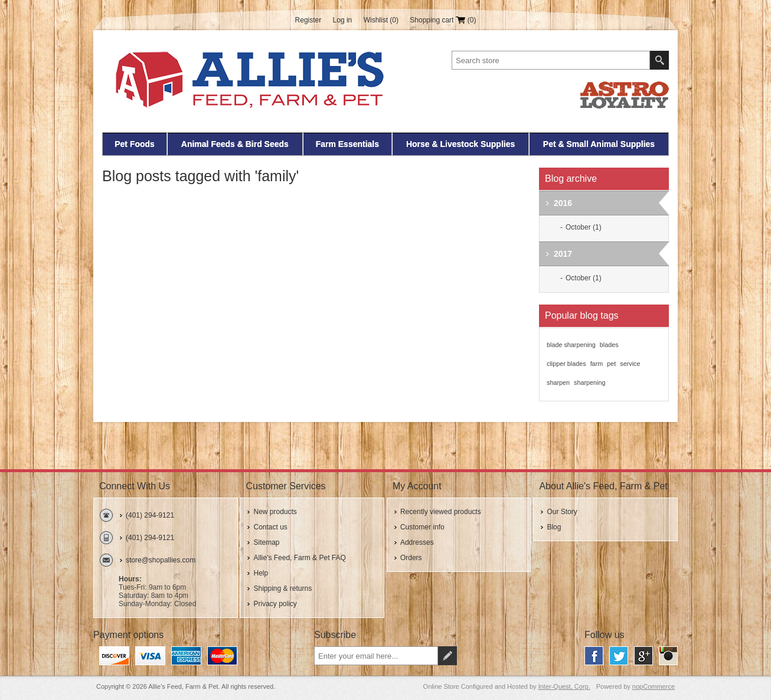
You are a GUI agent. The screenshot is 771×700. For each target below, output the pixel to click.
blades (609, 345)
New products (275, 512)
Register (308, 20)
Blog (554, 527)
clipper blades (566, 364)
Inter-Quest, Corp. (564, 686)
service (630, 364)
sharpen (558, 382)
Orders (411, 558)
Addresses (417, 542)
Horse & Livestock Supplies (460, 144)
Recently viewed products (441, 512)
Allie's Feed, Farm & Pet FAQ (299, 558)
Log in (343, 20)
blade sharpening (571, 345)
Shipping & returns (282, 588)
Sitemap (266, 542)
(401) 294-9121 (150, 515)
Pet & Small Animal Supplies (599, 144)
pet (611, 364)
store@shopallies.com (161, 560)
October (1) (584, 227)
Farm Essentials (347, 144)
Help (261, 573)
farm (597, 364)
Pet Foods (135, 144)
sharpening (589, 382)
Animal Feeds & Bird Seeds (235, 144)
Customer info (422, 527)
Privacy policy (275, 604)
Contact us (270, 527)
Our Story (562, 512)
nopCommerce (654, 686)
